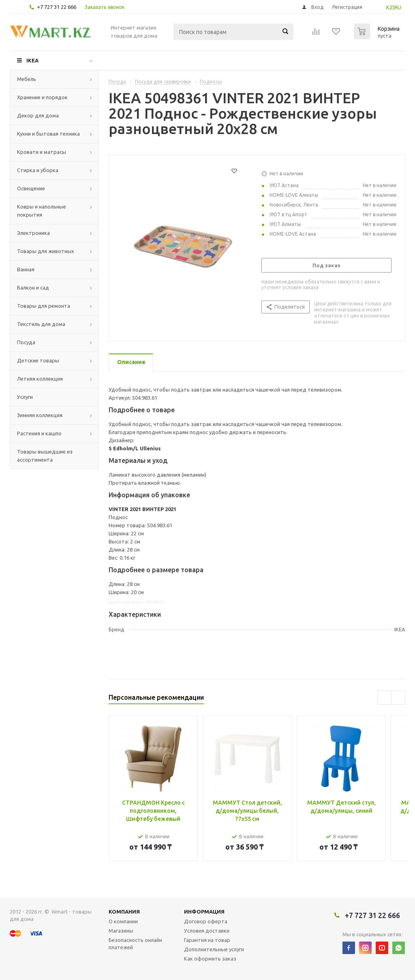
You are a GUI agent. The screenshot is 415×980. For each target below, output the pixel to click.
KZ (390, 7)
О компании (123, 921)
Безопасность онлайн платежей (135, 944)
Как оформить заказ (210, 959)
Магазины (121, 931)
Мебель (27, 79)
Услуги (25, 397)
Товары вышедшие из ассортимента (45, 456)
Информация (204, 912)
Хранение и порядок (42, 97)
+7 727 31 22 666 (57, 7)
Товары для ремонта (44, 306)
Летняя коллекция (40, 379)
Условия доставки (207, 931)
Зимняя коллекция (40, 415)
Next (398, 698)
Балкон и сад (33, 288)
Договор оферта (206, 921)
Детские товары (38, 360)
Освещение (31, 188)
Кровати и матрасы (42, 152)
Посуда (26, 342)
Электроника (33, 233)
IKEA (32, 60)
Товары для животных (46, 251)
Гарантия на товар (207, 940)
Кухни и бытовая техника (48, 134)
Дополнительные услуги (214, 949)
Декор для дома (38, 115)
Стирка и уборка (38, 170)
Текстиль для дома (41, 324)
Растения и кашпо (39, 433)
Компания (124, 912)
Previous (384, 698)
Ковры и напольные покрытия (42, 211)
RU (398, 7)
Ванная (26, 269)
